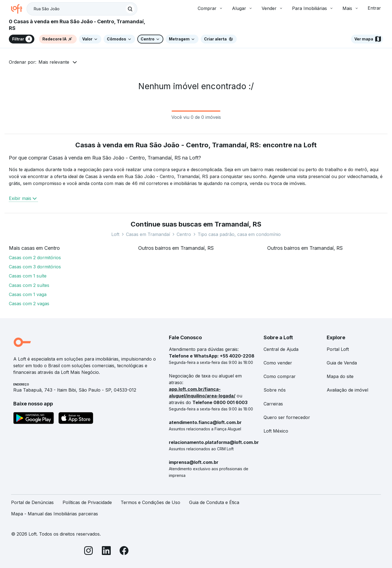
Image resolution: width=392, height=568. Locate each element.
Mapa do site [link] (340, 376)
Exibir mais (23, 198)
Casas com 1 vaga (28, 294)
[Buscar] (130, 9)
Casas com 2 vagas (29, 304)
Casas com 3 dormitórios (35, 267)
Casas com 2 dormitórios (35, 258)
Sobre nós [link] (275, 390)
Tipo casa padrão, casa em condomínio (239, 234)
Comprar (210, 8)
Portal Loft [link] (338, 349)
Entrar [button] (374, 8)
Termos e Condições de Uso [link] (150, 502)
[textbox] (82, 9)
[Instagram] (89, 552)
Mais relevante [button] (54, 62)
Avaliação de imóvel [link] (347, 390)
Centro (184, 234)
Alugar (242, 8)
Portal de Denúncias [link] (32, 502)
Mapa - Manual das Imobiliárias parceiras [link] (55, 514)
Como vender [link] (278, 363)
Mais (351, 8)
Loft (115, 234)
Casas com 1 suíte (28, 276)
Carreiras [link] (273, 404)
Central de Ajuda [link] (281, 349)
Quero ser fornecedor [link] (287, 417)
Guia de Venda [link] (342, 363)
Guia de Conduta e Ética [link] (214, 502)
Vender (272, 8)
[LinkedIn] (106, 552)
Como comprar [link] (280, 376)
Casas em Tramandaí (148, 234)
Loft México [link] (276, 431)
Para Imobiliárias (313, 8)
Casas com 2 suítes (29, 285)
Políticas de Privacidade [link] (87, 502)
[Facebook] (124, 552)
